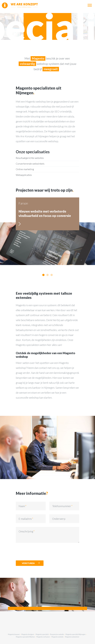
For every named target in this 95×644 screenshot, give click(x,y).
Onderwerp (59, 519)
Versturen (28, 563)
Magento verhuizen (43, 637)
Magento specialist (42, 634)
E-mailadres (25, 519)
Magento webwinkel (72, 637)
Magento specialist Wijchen (25, 637)
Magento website (57, 637)
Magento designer (28, 634)
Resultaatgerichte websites (30, 158)
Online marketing (25, 169)
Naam (22, 506)
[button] (43, 275)
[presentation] (35, 552)
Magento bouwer (14, 634)
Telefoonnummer (62, 506)
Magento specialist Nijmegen (75, 634)
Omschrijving (26, 531)
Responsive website (57, 634)
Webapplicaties (24, 175)
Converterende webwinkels (30, 164)
